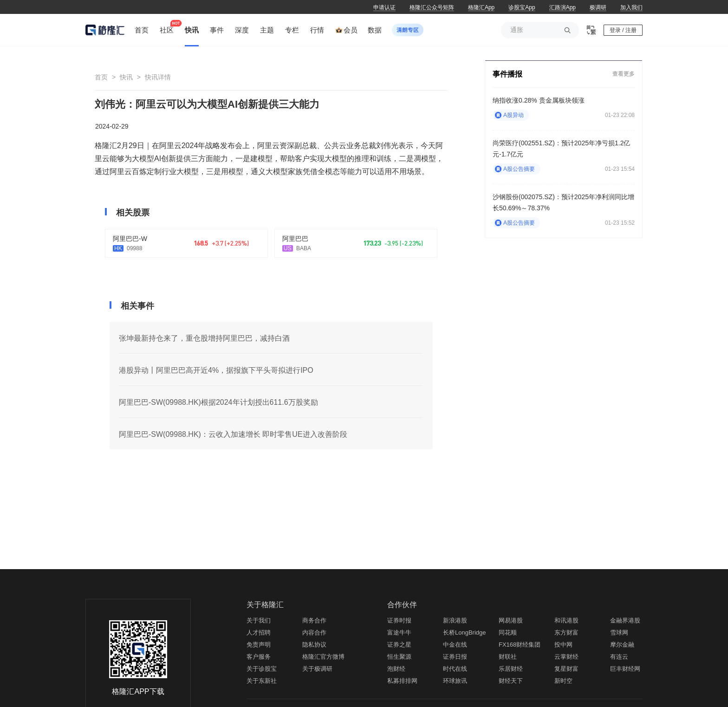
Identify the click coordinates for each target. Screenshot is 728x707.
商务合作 (314, 620)
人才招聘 (259, 632)
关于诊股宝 (262, 669)
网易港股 (511, 620)
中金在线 (455, 645)
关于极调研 (317, 669)
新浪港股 (455, 620)
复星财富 (566, 669)
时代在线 (455, 669)
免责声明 (259, 645)
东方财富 (566, 632)
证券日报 (455, 657)
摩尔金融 (622, 645)
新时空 (563, 681)
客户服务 (259, 657)
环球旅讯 (455, 681)
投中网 (563, 645)
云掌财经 (566, 657)
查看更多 (624, 74)
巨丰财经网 (625, 669)
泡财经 (396, 669)
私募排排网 (402, 681)
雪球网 (619, 632)
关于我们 (259, 620)
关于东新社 (262, 681)
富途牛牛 (399, 632)
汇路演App (562, 7)
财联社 (508, 657)
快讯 (126, 77)
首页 (101, 77)
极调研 (598, 7)
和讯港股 (566, 620)
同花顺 (508, 632)
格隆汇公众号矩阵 (432, 7)
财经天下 (511, 681)
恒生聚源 (399, 657)
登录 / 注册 (623, 30)
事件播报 (507, 74)
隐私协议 (314, 645)
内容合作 (314, 632)
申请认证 (384, 7)
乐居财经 (511, 669)
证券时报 (399, 620)
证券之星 (399, 645)
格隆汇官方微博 (323, 657)
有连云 (619, 657)
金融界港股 (625, 620)
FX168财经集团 (520, 645)
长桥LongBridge (465, 632)
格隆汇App (481, 7)
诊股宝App (522, 7)
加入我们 (631, 7)
